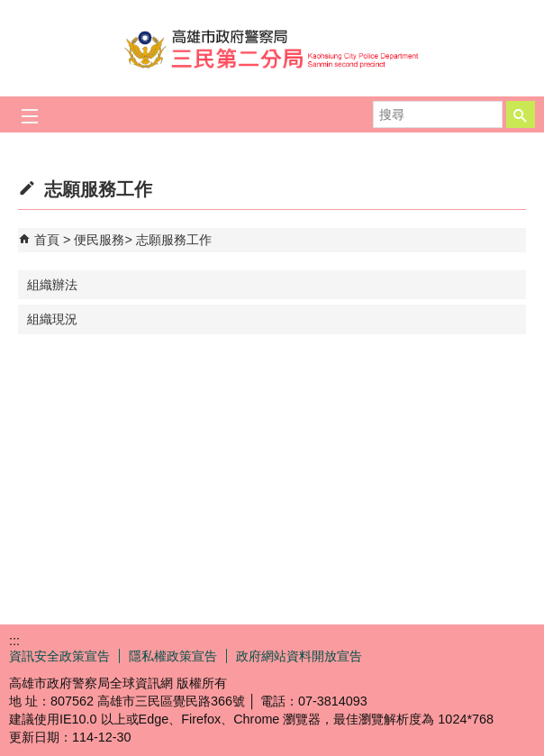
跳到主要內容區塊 (9, 9)
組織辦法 (52, 285)
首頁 (47, 240)
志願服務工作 (174, 240)
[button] (521, 114)
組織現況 (52, 319)
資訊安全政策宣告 (59, 656)
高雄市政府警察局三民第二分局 (272, 48)
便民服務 (99, 240)
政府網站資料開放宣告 (299, 656)
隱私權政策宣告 (173, 656)
